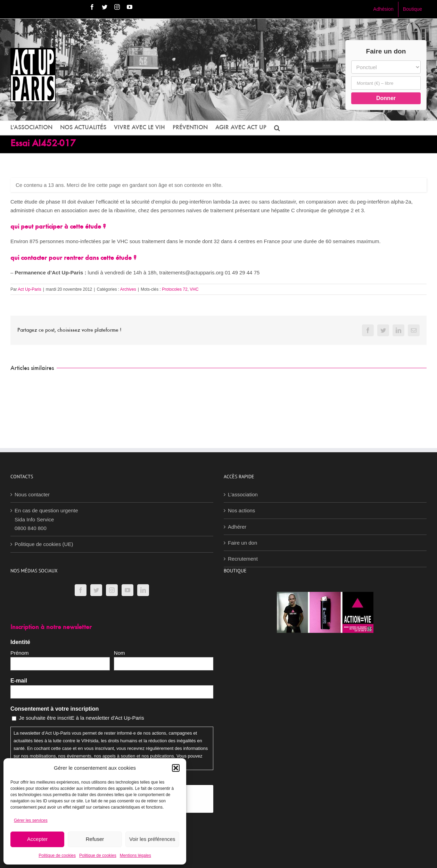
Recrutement (243, 559)
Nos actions (241, 510)
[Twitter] (96, 590)
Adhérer (237, 527)
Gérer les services (31, 820)
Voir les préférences (152, 839)
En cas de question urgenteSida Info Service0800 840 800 (46, 519)
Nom (119, 653)
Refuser (95, 839)
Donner (386, 98)
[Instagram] (112, 590)
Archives (128, 289)
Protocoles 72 (175, 289)
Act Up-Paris (29, 289)
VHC (194, 289)
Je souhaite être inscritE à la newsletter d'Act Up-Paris (81, 718)
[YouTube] (127, 590)
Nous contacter (32, 494)
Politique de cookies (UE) (44, 544)
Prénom (20, 653)
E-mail (19, 681)
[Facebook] (81, 590)
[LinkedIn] (143, 590)
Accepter (37, 839)
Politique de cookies (57, 855)
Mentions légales (135, 855)
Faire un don (242, 543)
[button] (176, 768)
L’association (243, 494)
